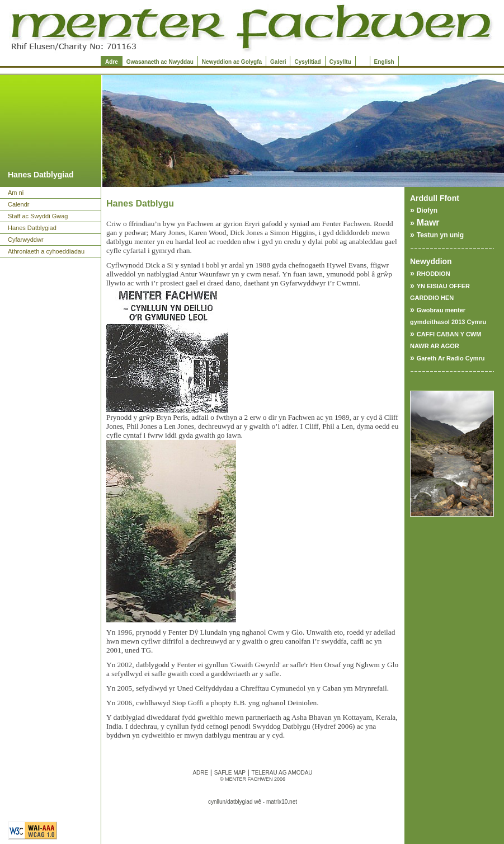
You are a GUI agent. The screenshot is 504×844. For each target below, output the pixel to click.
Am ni (16, 193)
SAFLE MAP (230, 773)
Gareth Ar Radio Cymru (451, 358)
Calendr (19, 204)
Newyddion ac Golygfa (232, 62)
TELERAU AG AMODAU (282, 773)
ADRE (200, 773)
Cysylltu (340, 62)
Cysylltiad (307, 62)
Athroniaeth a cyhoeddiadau (46, 251)
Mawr (428, 222)
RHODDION (434, 274)
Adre (112, 62)
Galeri (278, 62)
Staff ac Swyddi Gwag (38, 216)
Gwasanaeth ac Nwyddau (160, 62)
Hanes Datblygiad (32, 228)
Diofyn (427, 210)
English (384, 62)
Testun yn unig (440, 235)
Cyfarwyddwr (26, 240)
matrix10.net (282, 802)
